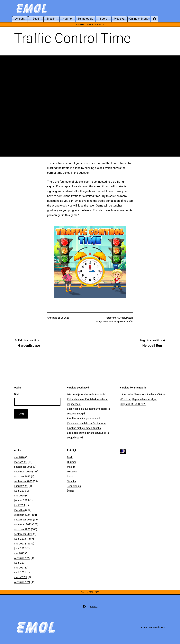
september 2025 (23, 481)
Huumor (72, 462)
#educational (109, 322)
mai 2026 (19, 457)
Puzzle (130, 318)
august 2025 (21, 486)
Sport (70, 476)
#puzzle (121, 322)
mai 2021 (19, 568)
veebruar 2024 (22, 515)
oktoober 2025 (22, 476)
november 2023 (23, 524)
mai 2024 (19, 510)
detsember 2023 (23, 520)
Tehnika (72, 481)
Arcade (122, 318)
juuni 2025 (20, 491)
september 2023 (23, 534)
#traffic (129, 322)
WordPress (159, 628)
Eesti (70, 457)
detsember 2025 (23, 467)
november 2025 (23, 472)
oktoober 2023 (22, 529)
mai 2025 (19, 496)
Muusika (72, 472)
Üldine (71, 491)
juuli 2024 (20, 505)
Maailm (71, 467)
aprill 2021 (20, 572)
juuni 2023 (20, 539)
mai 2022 (19, 553)
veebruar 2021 (22, 582)
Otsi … (18, 394)
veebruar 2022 (22, 558)
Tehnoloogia (74, 486)
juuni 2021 (20, 563)
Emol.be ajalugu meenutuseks (84, 428)
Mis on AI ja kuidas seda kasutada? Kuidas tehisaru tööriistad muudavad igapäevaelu (88, 399)
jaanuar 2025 (21, 500)
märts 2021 (21, 577)
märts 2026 (21, 462)
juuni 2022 (20, 548)
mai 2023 (19, 544)
